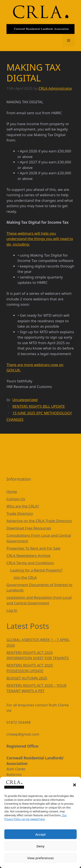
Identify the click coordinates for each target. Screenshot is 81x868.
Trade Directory (20, 513)
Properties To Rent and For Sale (33, 548)
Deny (40, 846)
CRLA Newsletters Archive (28, 556)
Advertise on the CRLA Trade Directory (39, 521)
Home (12, 492)
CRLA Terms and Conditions (30, 563)
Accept (40, 834)
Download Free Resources (29, 528)
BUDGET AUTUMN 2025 (27, 678)
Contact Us (16, 499)
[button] (75, 785)
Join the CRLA (25, 577)
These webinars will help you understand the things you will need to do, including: (40, 239)
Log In (12, 610)
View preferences (40, 858)
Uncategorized (25, 400)
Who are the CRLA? (23, 506)
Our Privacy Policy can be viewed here (36, 817)
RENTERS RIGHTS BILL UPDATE (39, 406)
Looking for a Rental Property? (36, 570)
